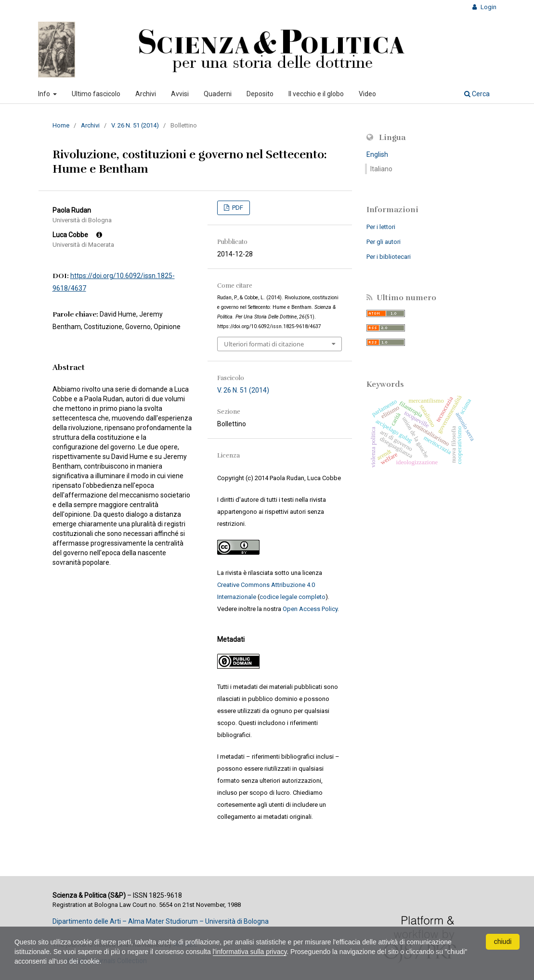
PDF (237, 208)
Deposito (260, 94)
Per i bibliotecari (389, 257)
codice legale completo (293, 597)
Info (45, 94)
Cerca (477, 94)
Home (61, 125)
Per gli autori (384, 242)
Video (367, 94)
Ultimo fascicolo (96, 94)
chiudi (503, 942)
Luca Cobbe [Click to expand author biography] (77, 235)
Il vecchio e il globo (316, 94)
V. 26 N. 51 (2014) (135, 125)
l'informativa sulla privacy (250, 952)
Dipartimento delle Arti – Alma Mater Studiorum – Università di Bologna (161, 921)
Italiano (381, 169)
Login (488, 7)
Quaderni (218, 94)
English (377, 154)
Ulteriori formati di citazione (264, 344)
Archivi (146, 94)
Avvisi (180, 94)
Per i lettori (381, 227)
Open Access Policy (310, 609)
